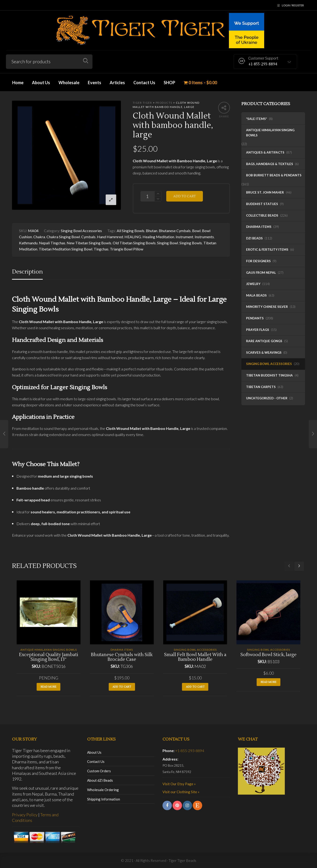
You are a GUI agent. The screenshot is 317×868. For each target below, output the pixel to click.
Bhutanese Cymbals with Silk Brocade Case (122, 657)
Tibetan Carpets (261, 387)
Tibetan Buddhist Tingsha (269, 375)
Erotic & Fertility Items (267, 250)
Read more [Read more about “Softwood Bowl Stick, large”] (269, 682)
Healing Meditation (158, 237)
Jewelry (253, 284)
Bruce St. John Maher (265, 192)
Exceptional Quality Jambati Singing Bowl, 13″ (48, 657)
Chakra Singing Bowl (63, 237)
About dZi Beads (100, 780)
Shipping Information (104, 799)
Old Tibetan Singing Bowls (134, 243)
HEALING (133, 237)
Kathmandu (28, 243)
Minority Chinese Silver (267, 307)
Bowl (196, 231)
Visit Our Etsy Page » (179, 784)
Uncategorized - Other (267, 398)
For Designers (258, 261)
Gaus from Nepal (261, 273)
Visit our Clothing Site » (181, 792)
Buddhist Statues (262, 204)
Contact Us (96, 761)
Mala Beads (256, 295)
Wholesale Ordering (103, 790)
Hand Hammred (110, 237)
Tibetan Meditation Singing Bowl (66, 249)
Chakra (39, 237)
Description (27, 272)
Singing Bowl (168, 243)
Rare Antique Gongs (264, 341)
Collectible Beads (262, 215)
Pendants (255, 318)
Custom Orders (99, 771)
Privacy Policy (25, 815)
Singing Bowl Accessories (269, 364)
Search (86, 61)
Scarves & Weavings (264, 353)
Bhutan (152, 231)
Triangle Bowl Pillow (127, 249)
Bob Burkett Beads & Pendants (274, 175)
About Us (94, 752)
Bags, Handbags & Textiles (270, 164)
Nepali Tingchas (52, 243)
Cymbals (88, 237)
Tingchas (101, 249)
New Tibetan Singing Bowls (89, 243)
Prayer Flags (258, 330)
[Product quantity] (147, 196)
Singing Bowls (191, 243)
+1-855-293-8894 (190, 751)
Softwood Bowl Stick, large (269, 655)
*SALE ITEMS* (257, 119)
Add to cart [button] (122, 687)
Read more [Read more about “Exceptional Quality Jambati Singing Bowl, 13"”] (48, 687)
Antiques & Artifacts (265, 152)
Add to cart (185, 196)
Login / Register (293, 5)
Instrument (184, 237)
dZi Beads (254, 238)
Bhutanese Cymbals (175, 231)
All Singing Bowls (131, 231)
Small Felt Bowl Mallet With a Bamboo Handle (195, 657)
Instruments (204, 237)
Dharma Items (259, 227)
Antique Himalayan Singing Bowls (270, 133)
